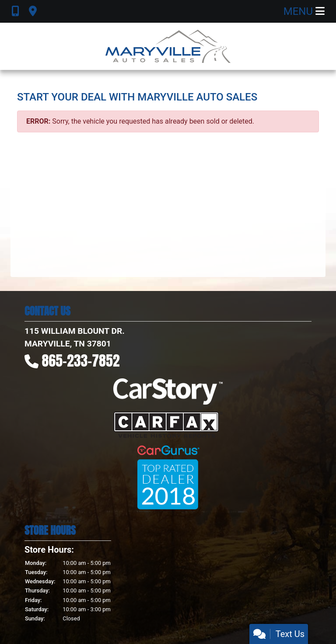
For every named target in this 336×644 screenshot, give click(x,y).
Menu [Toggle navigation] (304, 11)
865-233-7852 (81, 361)
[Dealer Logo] (168, 46)
